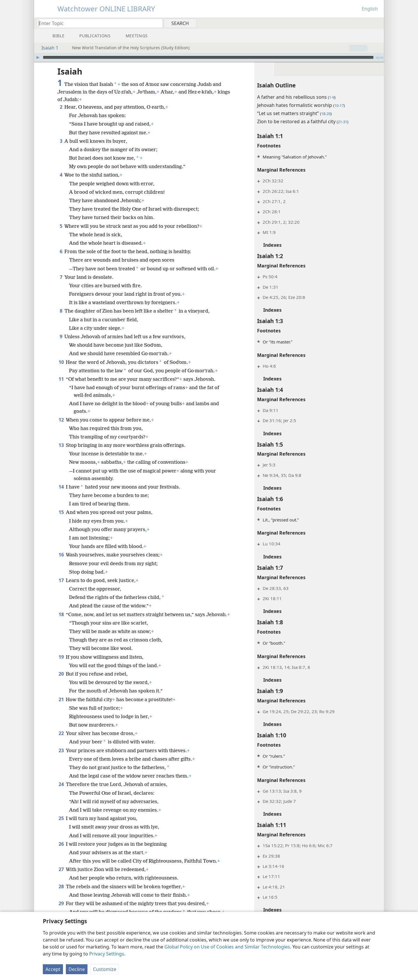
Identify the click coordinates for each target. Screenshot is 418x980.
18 (61, 614)
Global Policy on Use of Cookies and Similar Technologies (227, 947)
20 (61, 681)
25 (61, 826)
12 (61, 420)
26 (61, 852)
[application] (209, 57)
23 (61, 758)
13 (61, 445)
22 (61, 741)
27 (61, 877)
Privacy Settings (107, 954)
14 (61, 487)
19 (61, 665)
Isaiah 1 (47, 48)
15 (61, 512)
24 (61, 792)
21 (61, 707)
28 (61, 894)
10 (61, 362)
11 (61, 379)
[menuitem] (377, 23)
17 (61, 580)
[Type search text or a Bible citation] (97, 23)
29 (61, 911)
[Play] (38, 57)
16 (61, 555)
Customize (105, 969)
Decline (77, 969)
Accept (53, 969)
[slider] (208, 57)
